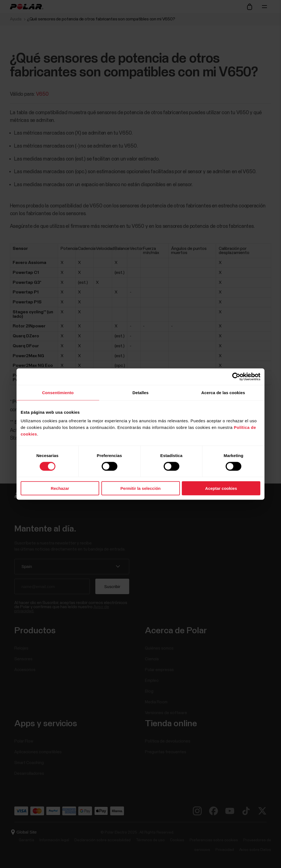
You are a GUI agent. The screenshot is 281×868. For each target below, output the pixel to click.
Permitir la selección (140, 488)
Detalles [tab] (140, 392)
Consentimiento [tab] (58, 392)
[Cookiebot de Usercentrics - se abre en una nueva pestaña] (236, 376)
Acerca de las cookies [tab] (223, 392)
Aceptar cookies (221, 488)
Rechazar (60, 488)
